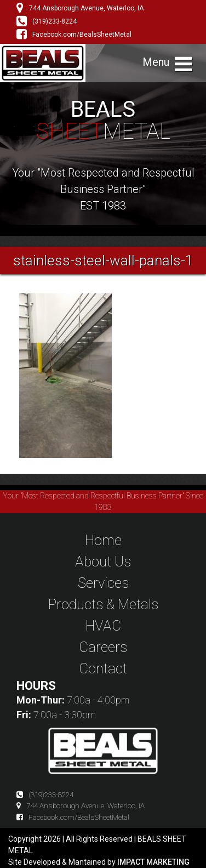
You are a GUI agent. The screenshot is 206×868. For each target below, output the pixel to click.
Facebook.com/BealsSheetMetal (74, 35)
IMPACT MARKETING (153, 862)
